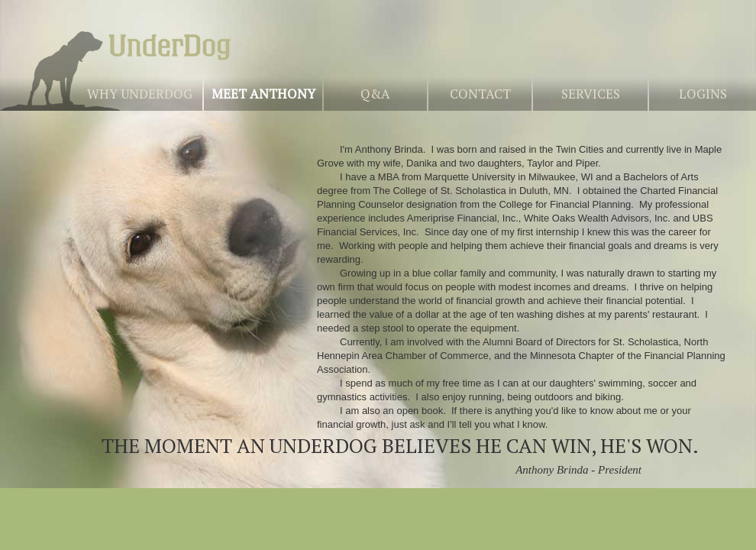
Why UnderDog (140, 94)
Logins (703, 94)
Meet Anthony (263, 94)
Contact (480, 94)
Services (591, 94)
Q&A (375, 94)
